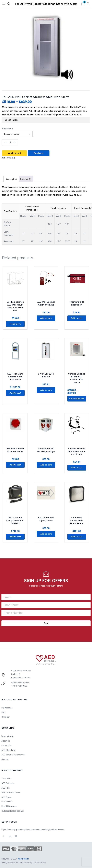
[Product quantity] (10, 143)
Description (11, 179)
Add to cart (15, 153)
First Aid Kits (7, 802)
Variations (7, 129)
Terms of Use (40, 863)
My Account (7, 708)
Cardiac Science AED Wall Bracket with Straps (77, 452)
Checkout (6, 717)
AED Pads (6, 788)
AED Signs (6, 797)
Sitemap (5, 759)
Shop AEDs (7, 779)
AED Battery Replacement (13, 755)
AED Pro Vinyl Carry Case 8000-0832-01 (15, 521)
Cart (3, 712)
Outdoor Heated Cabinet (13, 811)
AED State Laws (9, 750)
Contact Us (6, 746)
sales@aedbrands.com (54, 830)
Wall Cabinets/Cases (11, 792)
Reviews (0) (26, 179)
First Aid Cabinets (9, 806)
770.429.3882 (18, 686)
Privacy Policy (26, 863)
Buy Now (39, 153)
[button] (83, 4)
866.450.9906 (18, 683)
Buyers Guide (7, 736)
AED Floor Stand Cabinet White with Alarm (15, 377)
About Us (6, 741)
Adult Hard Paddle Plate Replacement (77, 521)
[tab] (11, 179)
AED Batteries (8, 783)
